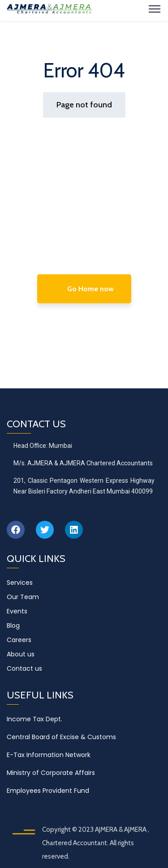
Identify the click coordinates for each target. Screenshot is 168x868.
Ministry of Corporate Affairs (51, 773)
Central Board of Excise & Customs (61, 737)
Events (17, 611)
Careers (19, 640)
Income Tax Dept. (34, 719)
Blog (13, 625)
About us (21, 654)
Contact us (24, 668)
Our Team (23, 597)
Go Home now (84, 289)
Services (20, 583)
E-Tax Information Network (49, 755)
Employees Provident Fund (48, 791)
